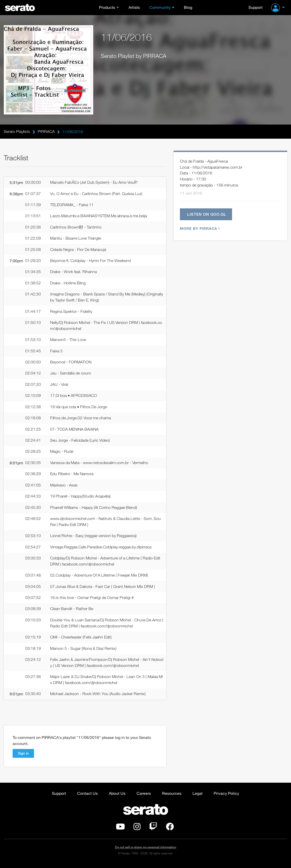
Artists (134, 7)
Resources (172, 797)
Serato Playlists (17, 132)
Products (107, 7)
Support (255, 7)
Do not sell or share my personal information (145, 852)
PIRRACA (46, 132)
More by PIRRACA (199, 229)
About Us (117, 797)
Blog (188, 7)
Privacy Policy (226, 797)
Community (160, 7)
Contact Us (87, 797)
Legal (198, 797)
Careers (144, 797)
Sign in (23, 757)
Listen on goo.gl (207, 215)
